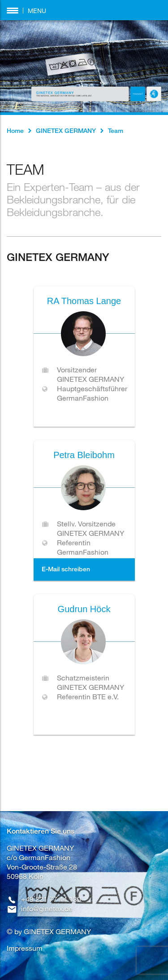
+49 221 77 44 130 (51, 899)
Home (15, 130)
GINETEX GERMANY (66, 130)
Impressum (25, 948)
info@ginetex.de (47, 908)
